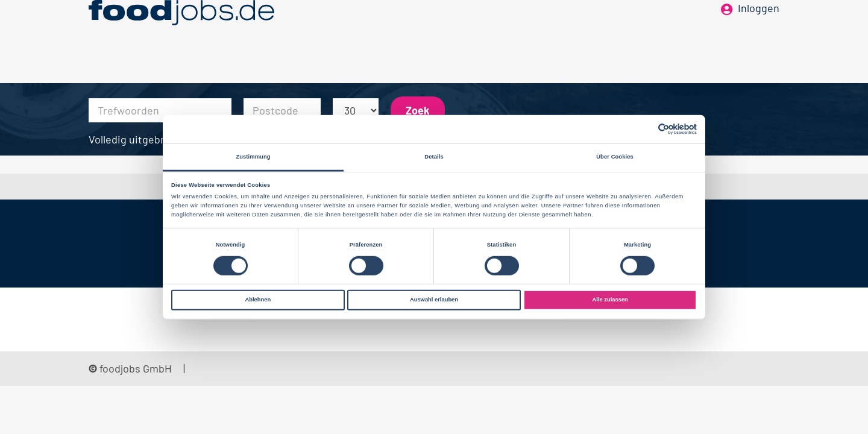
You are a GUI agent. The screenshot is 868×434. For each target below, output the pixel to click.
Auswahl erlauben (434, 300)
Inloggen (759, 29)
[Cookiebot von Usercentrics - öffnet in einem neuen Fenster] (644, 129)
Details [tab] (434, 157)
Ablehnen (258, 300)
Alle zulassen (610, 300)
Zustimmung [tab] (253, 157)
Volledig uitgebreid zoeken (153, 139)
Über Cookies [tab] (615, 157)
